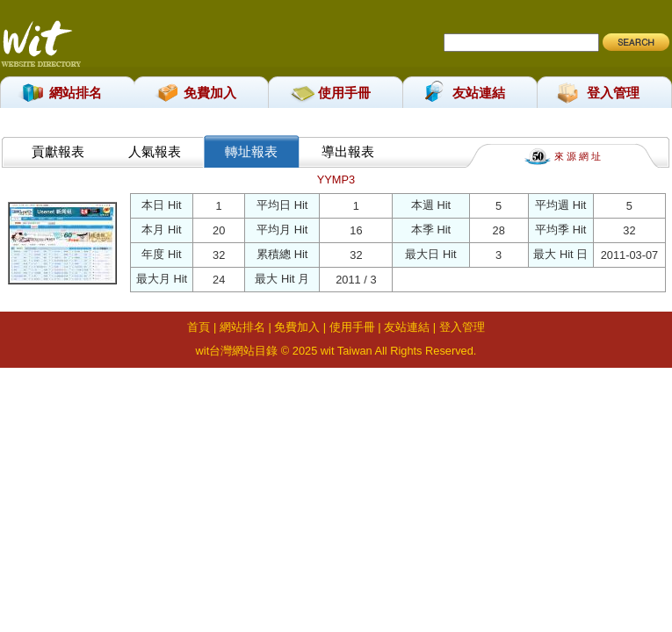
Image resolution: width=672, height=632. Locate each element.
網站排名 (76, 93)
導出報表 (348, 151)
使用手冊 (344, 93)
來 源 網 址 (578, 155)
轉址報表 (251, 151)
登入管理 (613, 93)
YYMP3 (336, 180)
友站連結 (479, 93)
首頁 (199, 327)
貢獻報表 (58, 151)
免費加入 (210, 93)
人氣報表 (155, 151)
